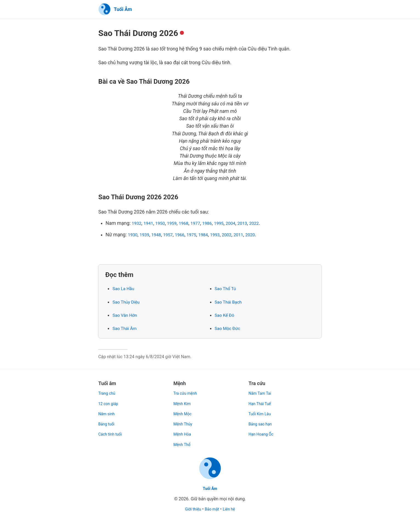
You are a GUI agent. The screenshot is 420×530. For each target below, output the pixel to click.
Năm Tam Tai (262, 390)
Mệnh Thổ (183, 441)
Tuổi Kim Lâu (261, 410)
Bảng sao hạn (262, 421)
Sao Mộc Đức (229, 329)
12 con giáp (109, 400)
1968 (189, 224)
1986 (215, 224)
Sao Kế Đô (226, 316)
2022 (268, 224)
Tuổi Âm (210, 488)
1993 (225, 235)
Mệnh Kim (183, 400)
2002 (238, 235)
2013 (255, 224)
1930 (133, 235)
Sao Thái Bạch (230, 302)
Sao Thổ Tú (227, 289)
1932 (137, 224)
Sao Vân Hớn (126, 316)
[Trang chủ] (115, 10)
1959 (177, 224)
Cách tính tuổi (112, 431)
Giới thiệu (191, 509)
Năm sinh (107, 410)
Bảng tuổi (107, 421)
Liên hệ (231, 509)
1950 (163, 224)
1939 (146, 235)
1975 (199, 235)
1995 (229, 224)
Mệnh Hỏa (183, 431)
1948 (160, 235)
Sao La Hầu (125, 289)
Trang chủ (108, 390)
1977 (203, 224)
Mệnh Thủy (184, 421)
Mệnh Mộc (184, 410)
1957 (172, 235)
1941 (150, 224)
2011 (251, 235)
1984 (212, 235)
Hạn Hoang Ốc (263, 431)
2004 (242, 224)
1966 (186, 235)
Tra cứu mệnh (187, 390)
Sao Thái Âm (126, 329)
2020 (264, 235)
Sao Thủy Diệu (128, 302)
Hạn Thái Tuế (261, 400)
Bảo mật (212, 509)
